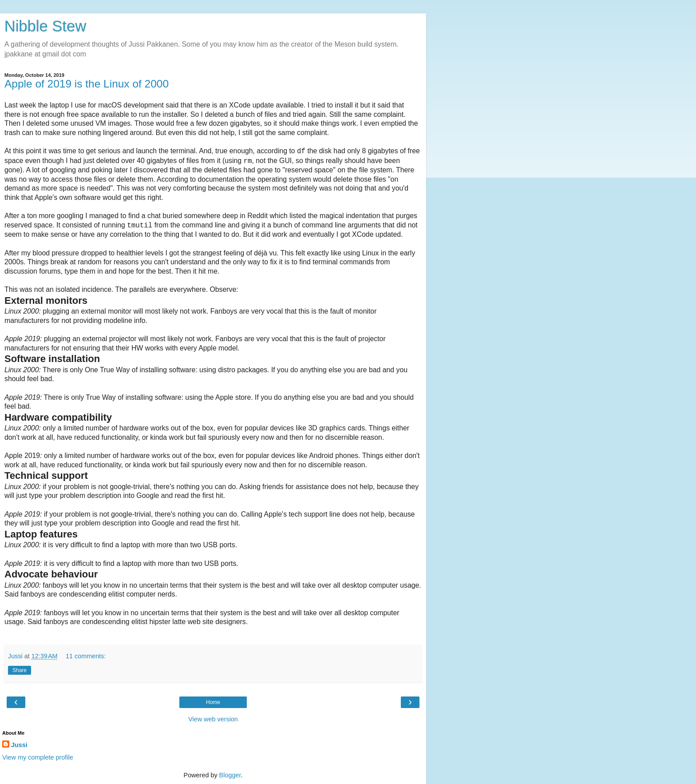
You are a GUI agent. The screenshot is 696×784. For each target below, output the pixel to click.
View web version (213, 719)
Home (213, 702)
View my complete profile (38, 757)
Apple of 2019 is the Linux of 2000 (87, 84)
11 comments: (86, 656)
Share (20, 670)
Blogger (230, 775)
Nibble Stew (45, 26)
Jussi (19, 745)
